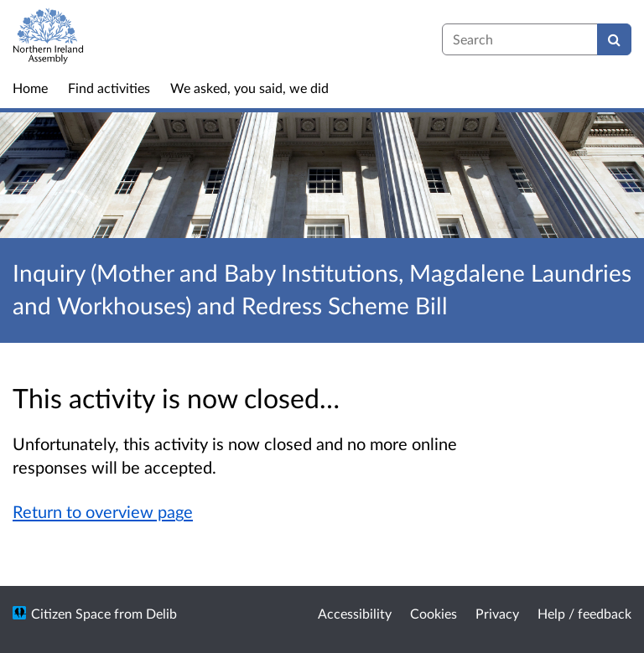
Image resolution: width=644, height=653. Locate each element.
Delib (161, 613)
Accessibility (355, 613)
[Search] (614, 39)
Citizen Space (71, 613)
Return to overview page (103, 511)
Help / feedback (584, 613)
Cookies (434, 613)
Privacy (497, 613)
